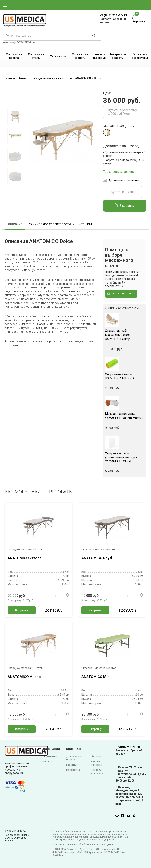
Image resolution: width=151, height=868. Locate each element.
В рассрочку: (21, 600)
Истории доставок (97, 772)
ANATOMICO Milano (24, 677)
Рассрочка (73, 770)
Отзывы (85, 224)
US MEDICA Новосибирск (101, 849)
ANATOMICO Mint (96, 677)
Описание (15, 224)
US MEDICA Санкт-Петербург (69, 849)
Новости (47, 761)
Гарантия (72, 765)
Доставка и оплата (74, 758)
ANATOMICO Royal (97, 558)
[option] (15, 117)
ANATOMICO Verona (24, 558)
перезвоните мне (120, 294)
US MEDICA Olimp (125, 335)
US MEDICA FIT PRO (125, 376)
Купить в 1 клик (123, 192)
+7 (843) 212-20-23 (113, 15)
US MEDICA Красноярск (89, 852)
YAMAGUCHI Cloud (125, 457)
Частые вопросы (96, 763)
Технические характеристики (51, 224)
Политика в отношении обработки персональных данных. (84, 844)
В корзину (124, 206)
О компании (49, 756)
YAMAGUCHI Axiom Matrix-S (125, 416)
